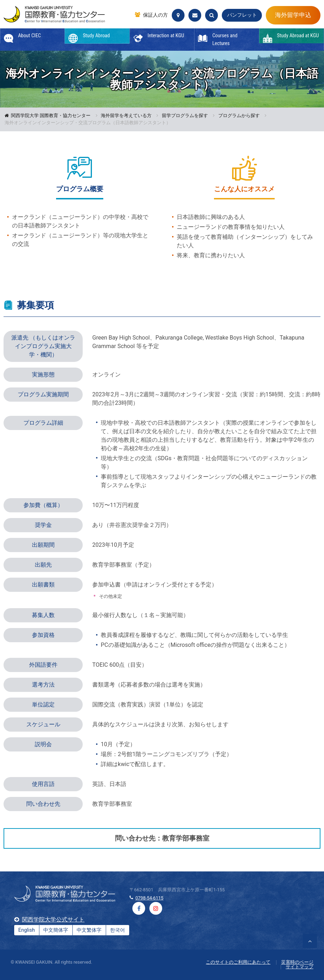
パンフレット (242, 15)
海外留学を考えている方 (126, 116)
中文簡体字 (56, 930)
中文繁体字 (89, 930)
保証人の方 (155, 15)
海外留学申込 (293, 15)
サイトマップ (300, 967)
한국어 (117, 930)
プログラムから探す (239, 116)
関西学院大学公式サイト (53, 920)
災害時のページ (297, 962)
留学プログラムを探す (185, 116)
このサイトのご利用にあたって (238, 962)
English (27, 930)
